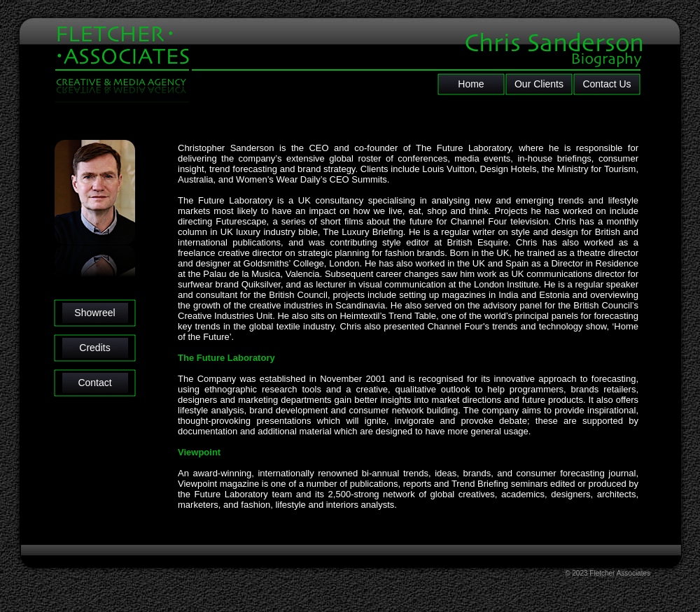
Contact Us (607, 84)
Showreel (94, 313)
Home (471, 84)
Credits (94, 348)
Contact (94, 383)
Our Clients (539, 84)
